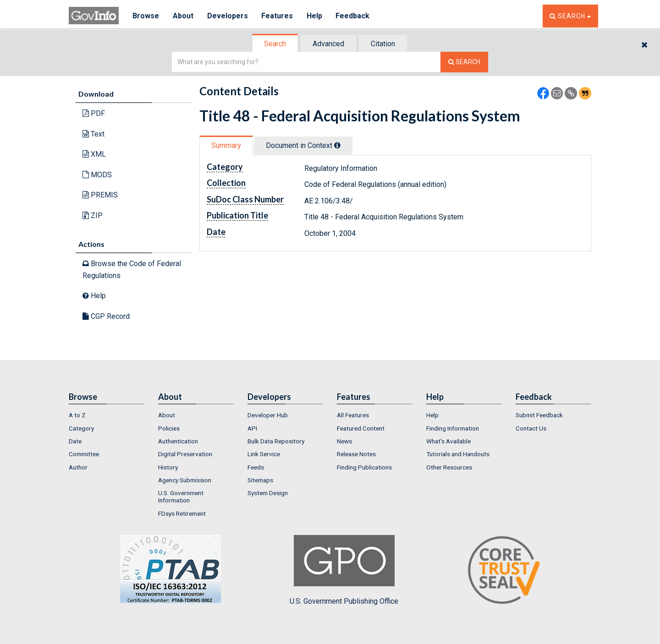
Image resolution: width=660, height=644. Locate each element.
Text (93, 134)
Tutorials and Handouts (458, 454)
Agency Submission (185, 480)
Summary (226, 145)
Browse (146, 16)
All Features (353, 415)
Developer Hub (268, 415)
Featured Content (361, 428)
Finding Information (453, 428)
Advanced (328, 44)
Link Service (264, 454)
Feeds (256, 467)
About (183, 16)
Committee (84, 454)
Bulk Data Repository (276, 441)
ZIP (93, 216)
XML (94, 154)
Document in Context (303, 145)
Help (315, 16)
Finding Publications (364, 467)
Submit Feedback (539, 415)
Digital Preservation (185, 454)
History (168, 467)
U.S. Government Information (181, 497)
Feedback (353, 16)
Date (75, 441)
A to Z (77, 415)
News (344, 441)
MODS (97, 175)
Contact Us (531, 428)
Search (275, 44)
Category (81, 428)
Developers (228, 16)
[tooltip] (337, 145)
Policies (169, 428)
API (252, 428)
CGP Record (106, 316)
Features (278, 16)
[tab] (275, 44)
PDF (94, 113)
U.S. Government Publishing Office (344, 570)
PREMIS (100, 195)
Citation (383, 44)
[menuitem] (107, 415)
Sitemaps (260, 480)
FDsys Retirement (182, 513)
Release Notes (356, 454)
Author (78, 467)
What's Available (448, 441)
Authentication (178, 441)
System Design (268, 493)
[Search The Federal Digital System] (464, 62)
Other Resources (449, 467)
